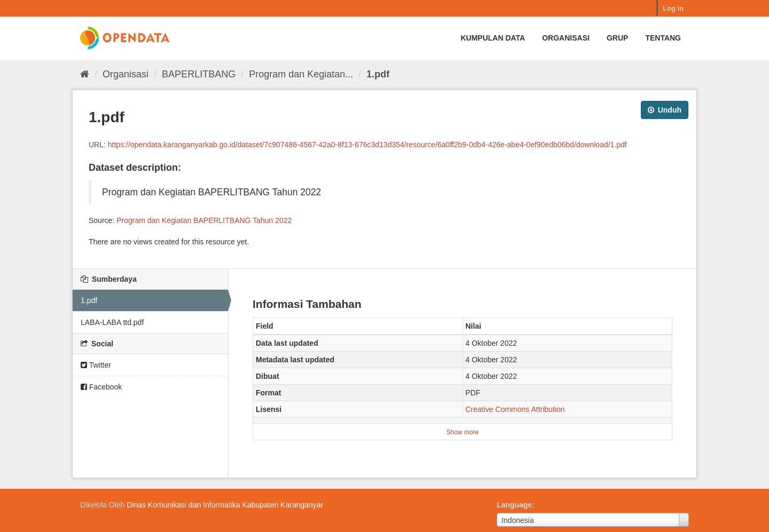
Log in (673, 8)
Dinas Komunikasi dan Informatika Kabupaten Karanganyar (225, 505)
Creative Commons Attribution (515, 409)
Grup (617, 38)
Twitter (96, 365)
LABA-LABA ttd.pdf (112, 322)
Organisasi (566, 38)
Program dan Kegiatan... (301, 74)
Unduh (665, 110)
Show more (462, 432)
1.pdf (378, 74)
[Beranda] (85, 74)
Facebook (101, 387)
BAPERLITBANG (199, 74)
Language (514, 505)
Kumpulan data (493, 38)
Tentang (663, 38)
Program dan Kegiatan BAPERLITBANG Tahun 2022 (204, 220)
